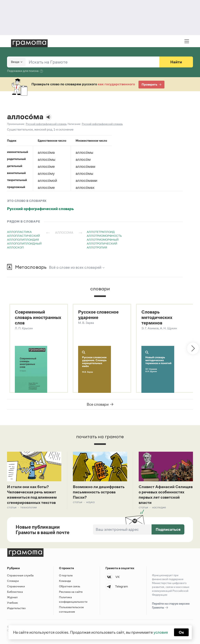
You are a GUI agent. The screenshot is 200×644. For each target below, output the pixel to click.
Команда (65, 581)
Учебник (12, 603)
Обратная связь (70, 586)
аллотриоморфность (104, 236)
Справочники (16, 586)
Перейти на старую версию (171, 606)
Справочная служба (20, 575)
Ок (181, 632)
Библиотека (15, 592)
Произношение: (16, 124)
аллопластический (23, 236)
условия (161, 632)
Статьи (12, 507)
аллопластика (19, 232)
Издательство (16, 608)
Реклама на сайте (71, 592)
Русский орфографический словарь (40, 209)
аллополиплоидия (23, 240)
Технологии (29, 507)
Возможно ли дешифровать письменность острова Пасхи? (99, 492)
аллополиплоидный (24, 243)
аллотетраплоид (101, 232)
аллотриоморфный (103, 240)
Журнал (12, 597)
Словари (13, 581)
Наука (90, 502)
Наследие (159, 507)
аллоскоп (15, 247)
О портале (66, 575)
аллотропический (102, 243)
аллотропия (97, 247)
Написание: (74, 124)
